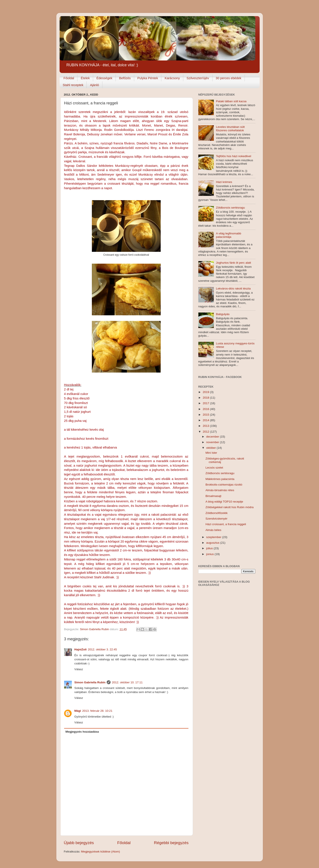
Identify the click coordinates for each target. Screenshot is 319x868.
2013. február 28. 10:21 (97, 711)
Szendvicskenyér (216, 519)
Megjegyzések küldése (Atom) (101, 852)
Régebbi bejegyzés (171, 843)
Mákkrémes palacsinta (220, 479)
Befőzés (125, 78)
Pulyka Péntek (148, 78)
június (210, 554)
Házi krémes (224, 182)
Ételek (85, 78)
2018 (206, 398)
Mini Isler (211, 453)
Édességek (104, 78)
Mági (78, 711)
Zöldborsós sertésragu (230, 208)
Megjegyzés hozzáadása (82, 732)
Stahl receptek (73, 85)
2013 (206, 426)
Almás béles (213, 530)
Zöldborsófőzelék (217, 513)
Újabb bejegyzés (79, 843)
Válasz (79, 669)
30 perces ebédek (229, 78)
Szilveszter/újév (198, 78)
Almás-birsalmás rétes (220, 490)
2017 (206, 403)
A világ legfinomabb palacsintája (229, 235)
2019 (206, 392)
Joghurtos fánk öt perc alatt (233, 263)
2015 (206, 415)
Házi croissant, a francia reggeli (226, 524)
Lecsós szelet (214, 468)
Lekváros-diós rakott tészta (233, 289)
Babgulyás (223, 314)
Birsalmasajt (213, 496)
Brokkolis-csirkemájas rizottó (224, 485)
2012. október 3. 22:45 (102, 649)
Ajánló (94, 85)
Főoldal (69, 78)
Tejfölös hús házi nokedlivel (234, 156)
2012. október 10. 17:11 (127, 682)
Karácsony (172, 78)
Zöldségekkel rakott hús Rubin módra (230, 507)
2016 (206, 409)
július (210, 548)
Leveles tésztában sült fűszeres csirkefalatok (230, 129)
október (212, 448)
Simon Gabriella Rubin (90, 682)
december (213, 437)
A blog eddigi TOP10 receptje (224, 502)
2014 (206, 420)
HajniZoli (81, 649)
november (213, 442)
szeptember (214, 537)
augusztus (213, 543)
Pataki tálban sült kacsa (231, 101)
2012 (206, 432)
